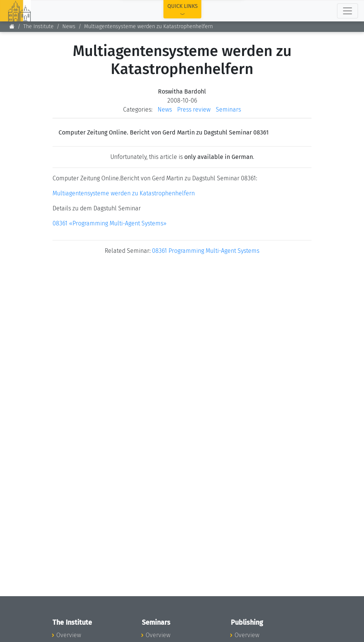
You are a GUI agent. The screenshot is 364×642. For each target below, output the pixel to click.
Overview (69, 635)
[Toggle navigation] (347, 11)
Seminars (228, 110)
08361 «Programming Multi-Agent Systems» (110, 223)
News (69, 26)
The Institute (38, 26)
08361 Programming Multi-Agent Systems (206, 251)
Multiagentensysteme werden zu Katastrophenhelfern (124, 193)
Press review (194, 110)
